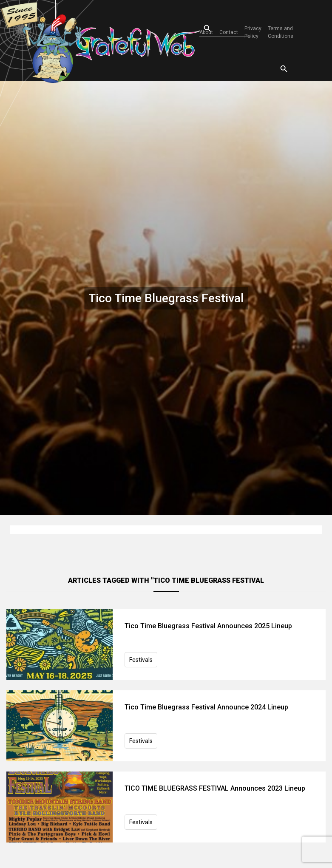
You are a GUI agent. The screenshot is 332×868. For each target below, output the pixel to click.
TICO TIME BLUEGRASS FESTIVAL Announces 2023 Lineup (215, 788)
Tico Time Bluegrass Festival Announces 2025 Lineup (208, 626)
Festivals (141, 660)
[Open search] (200, 29)
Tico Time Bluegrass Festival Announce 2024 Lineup (206, 707)
